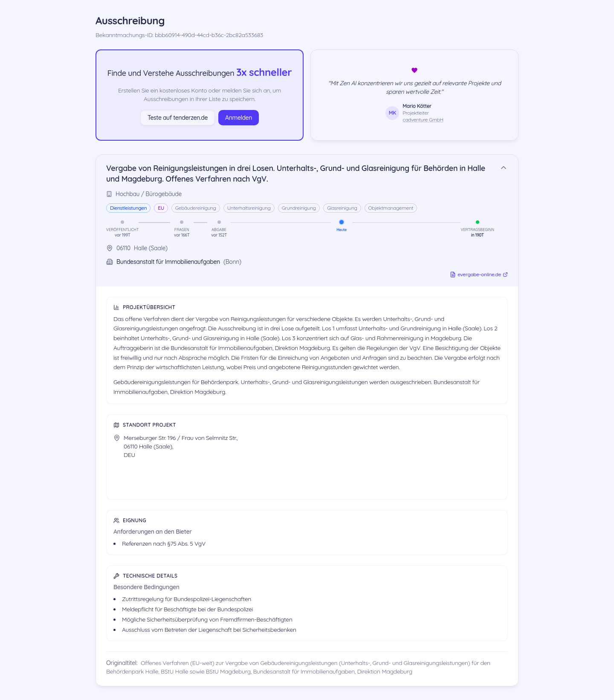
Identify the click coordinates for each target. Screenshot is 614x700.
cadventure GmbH (423, 120)
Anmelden (239, 118)
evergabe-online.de (479, 274)
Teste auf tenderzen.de (178, 118)
